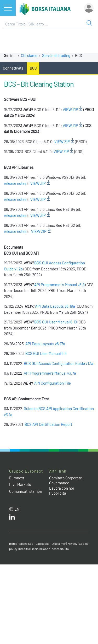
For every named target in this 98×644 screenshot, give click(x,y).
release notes (15, 183)
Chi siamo (29, 55)
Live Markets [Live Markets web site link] (20, 484)
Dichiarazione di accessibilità (50, 549)
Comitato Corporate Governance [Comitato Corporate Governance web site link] (66, 480)
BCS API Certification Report (48, 424)
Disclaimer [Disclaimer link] (59, 543)
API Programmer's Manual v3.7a (50, 373)
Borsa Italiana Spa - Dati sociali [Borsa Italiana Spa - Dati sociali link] (30, 543)
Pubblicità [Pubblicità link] (58, 493)
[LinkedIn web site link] (12, 518)
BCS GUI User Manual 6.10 (56, 322)
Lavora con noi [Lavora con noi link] (62, 488)
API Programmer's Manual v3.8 (59, 285)
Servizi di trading (56, 55)
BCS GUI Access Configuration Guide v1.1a (59, 363)
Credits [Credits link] (24, 549)
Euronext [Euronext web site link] (17, 478)
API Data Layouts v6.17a (45, 344)
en (17, 509)
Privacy (72, 543)
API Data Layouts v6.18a (55, 306)
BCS (33, 68)
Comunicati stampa (25, 491)
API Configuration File (53, 383)
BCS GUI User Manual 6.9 (46, 353)
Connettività (13, 68)
